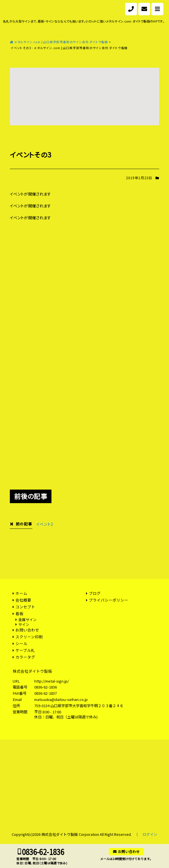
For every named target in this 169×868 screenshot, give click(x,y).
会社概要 (23, 600)
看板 (19, 613)
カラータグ (25, 657)
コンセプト (25, 607)
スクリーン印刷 (29, 637)
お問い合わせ (27, 630)
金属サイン (27, 620)
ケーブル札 (25, 650)
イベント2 (45, 524)
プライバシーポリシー (109, 600)
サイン (24, 624)
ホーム (21, 593)
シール (21, 643)
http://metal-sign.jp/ (52, 681)
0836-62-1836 (46, 687)
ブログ (95, 593)
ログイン (150, 834)
